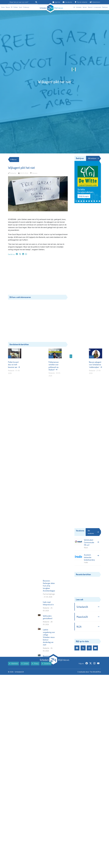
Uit (74, 7)
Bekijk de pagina (84, 196)
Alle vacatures (93, 532)
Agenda (56, 2)
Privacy (35, 699)
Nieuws (8, 7)
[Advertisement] (38, 276)
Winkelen (79, 7)
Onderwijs (26, 7)
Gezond (90, 7)
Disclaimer (46, 699)
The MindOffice (95, 708)
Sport (20, 7)
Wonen (85, 7)
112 (12, 7)
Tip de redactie (81, 2)
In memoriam (97, 7)
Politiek (16, 7)
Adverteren (95, 2)
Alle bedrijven (93, 158)
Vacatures (67, 2)
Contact (25, 699)
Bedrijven (105, 7)
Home (3, 7)
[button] (76, 201)
